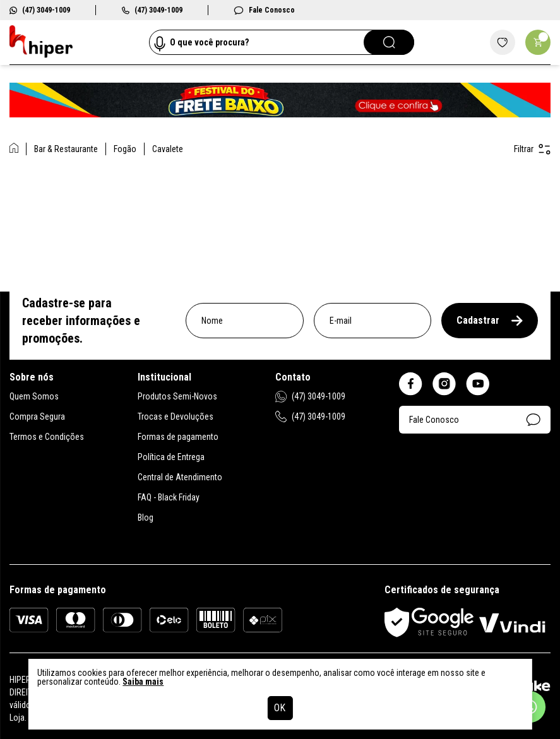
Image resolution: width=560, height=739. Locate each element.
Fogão (125, 149)
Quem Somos (34, 396)
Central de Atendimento (180, 477)
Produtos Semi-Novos (177, 396)
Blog (146, 517)
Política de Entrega (171, 457)
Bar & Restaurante (66, 149)
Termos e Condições (47, 437)
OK (280, 708)
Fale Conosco (264, 10)
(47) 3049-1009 (40, 10)
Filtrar (532, 149)
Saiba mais (143, 682)
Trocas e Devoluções (176, 417)
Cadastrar (490, 320)
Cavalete (168, 149)
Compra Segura (37, 417)
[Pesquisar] (389, 42)
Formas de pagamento (178, 437)
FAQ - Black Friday (169, 497)
